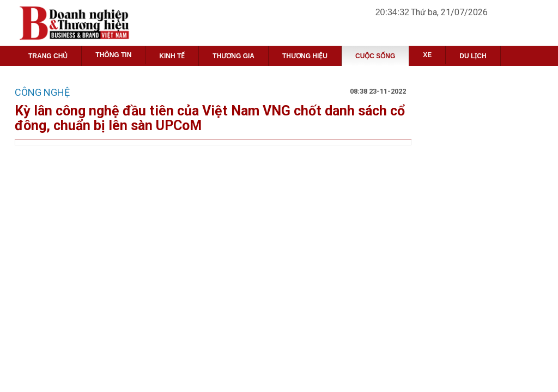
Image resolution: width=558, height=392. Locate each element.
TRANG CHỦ (48, 56)
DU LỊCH (473, 56)
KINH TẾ (172, 56)
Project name (93, 23)
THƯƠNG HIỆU (305, 56)
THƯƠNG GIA (233, 56)
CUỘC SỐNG (375, 56)
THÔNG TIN (113, 55)
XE (427, 55)
